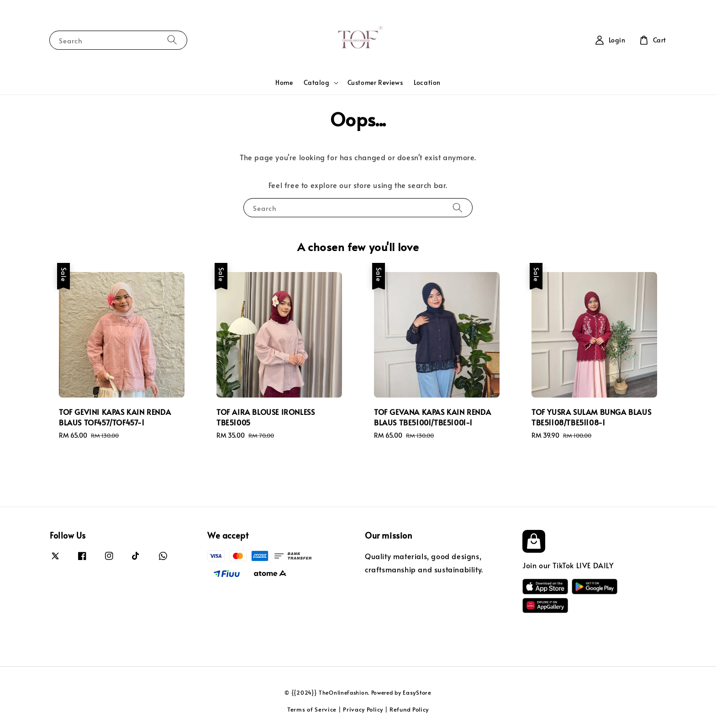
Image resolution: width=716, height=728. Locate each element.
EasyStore (417, 692)
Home (284, 82)
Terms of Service (312, 709)
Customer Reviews (375, 82)
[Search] (172, 40)
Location (427, 82)
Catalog (316, 83)
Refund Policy (409, 709)
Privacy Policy (363, 709)
